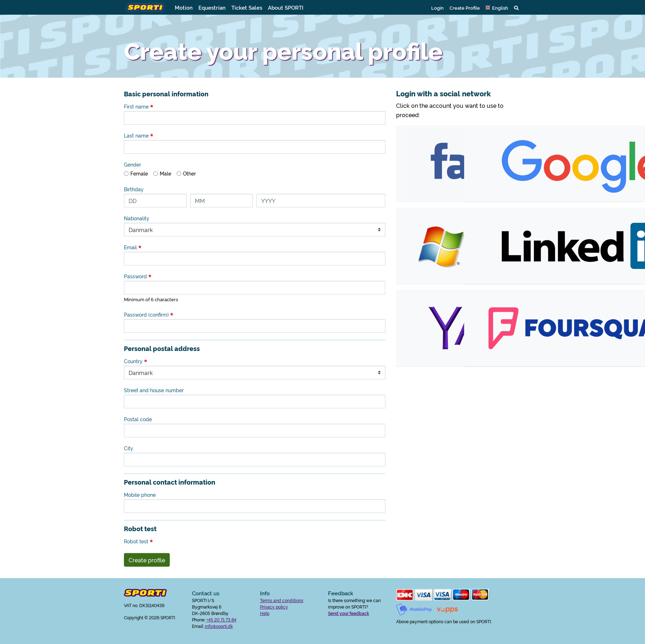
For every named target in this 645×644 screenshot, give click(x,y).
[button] (497, 8)
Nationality (137, 218)
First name (139, 106)
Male (165, 173)
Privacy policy (274, 607)
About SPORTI (286, 7)
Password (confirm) (149, 314)
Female (139, 173)
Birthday (134, 189)
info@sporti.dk (219, 626)
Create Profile (465, 8)
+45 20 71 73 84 (221, 619)
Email (133, 247)
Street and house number (154, 390)
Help (265, 613)
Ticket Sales (247, 7)
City (129, 448)
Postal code (138, 419)
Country (136, 361)
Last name (139, 135)
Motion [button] (184, 7)
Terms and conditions (282, 600)
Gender (133, 164)
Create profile (147, 560)
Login (437, 8)
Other (189, 173)
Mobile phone (140, 495)
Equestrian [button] (212, 7)
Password (138, 276)
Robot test (138, 541)
